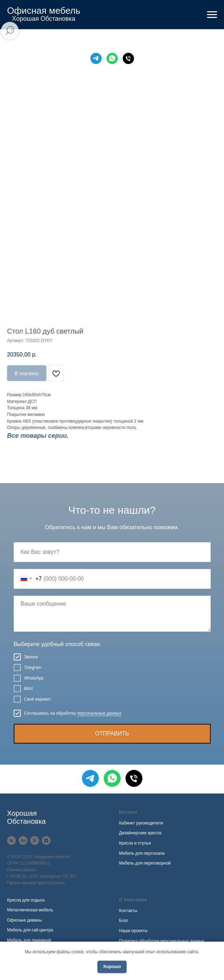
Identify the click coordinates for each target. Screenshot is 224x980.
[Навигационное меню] (212, 15)
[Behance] (23, 840)
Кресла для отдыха (26, 900)
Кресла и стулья (135, 843)
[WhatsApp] (112, 58)
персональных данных (99, 713)
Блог (124, 921)
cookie (78, 952)
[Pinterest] (35, 840)
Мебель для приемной (29, 940)
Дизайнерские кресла (140, 833)
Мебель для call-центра (30, 930)
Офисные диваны (24, 920)
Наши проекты (133, 931)
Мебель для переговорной (145, 863)
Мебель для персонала (142, 853)
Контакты (128, 911)
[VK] (11, 840)
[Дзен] (46, 840)
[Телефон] (128, 58)
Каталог (129, 812)
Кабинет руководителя (141, 823)
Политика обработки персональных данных (162, 941)
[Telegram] (96, 58)
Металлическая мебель (30, 910)
